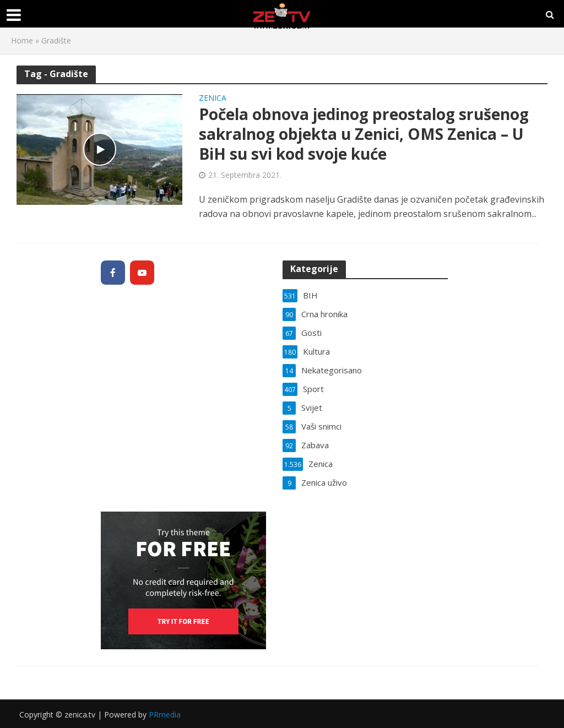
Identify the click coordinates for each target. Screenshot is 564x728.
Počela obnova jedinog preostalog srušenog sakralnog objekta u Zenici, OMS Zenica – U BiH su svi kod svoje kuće (364, 134)
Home (22, 40)
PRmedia (165, 715)
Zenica (213, 99)
